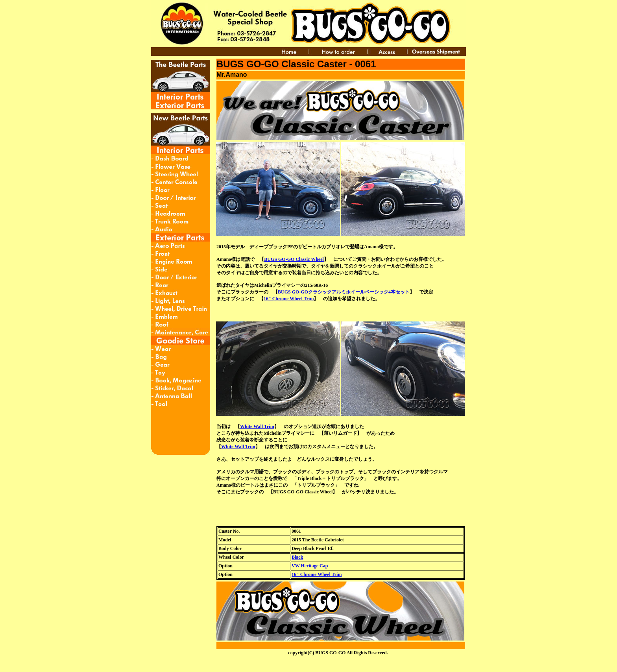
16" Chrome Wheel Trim (289, 299)
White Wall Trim (257, 426)
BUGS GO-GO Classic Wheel (294, 259)
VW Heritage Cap (310, 566)
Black (297, 557)
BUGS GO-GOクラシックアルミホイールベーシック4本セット (344, 292)
